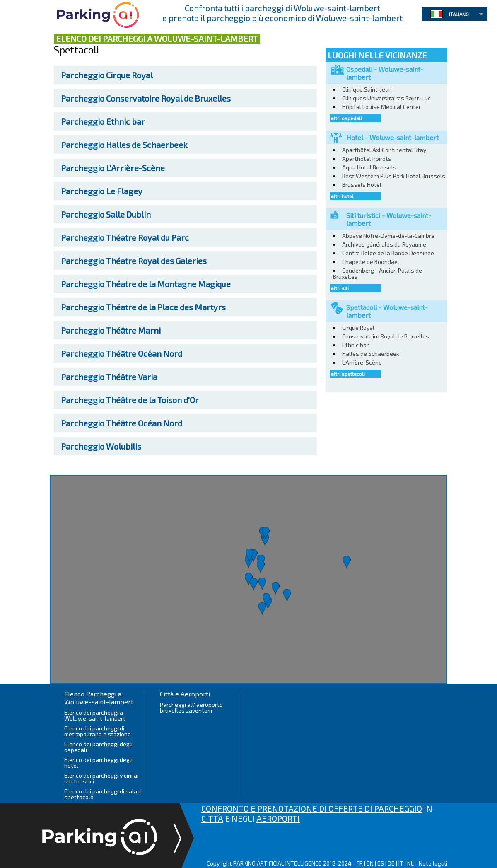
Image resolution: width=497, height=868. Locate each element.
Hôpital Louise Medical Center (381, 107)
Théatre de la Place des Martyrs (143, 307)
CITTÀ (212, 818)
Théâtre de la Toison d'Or (130, 400)
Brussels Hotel (362, 185)
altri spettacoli (348, 374)
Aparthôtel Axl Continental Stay (384, 150)
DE (391, 863)
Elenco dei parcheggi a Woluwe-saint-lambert (95, 715)
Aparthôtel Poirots (367, 158)
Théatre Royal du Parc (125, 237)
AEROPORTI (278, 818)
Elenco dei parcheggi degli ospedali (98, 747)
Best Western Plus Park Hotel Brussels (394, 176)
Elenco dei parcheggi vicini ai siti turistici (101, 778)
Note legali (433, 863)
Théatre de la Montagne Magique (146, 284)
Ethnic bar (103, 121)
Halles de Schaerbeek (124, 145)
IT (401, 863)
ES (381, 863)
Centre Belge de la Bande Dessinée (388, 253)
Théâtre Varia (109, 377)
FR (360, 863)
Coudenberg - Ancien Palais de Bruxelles (378, 273)
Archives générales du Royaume (384, 244)
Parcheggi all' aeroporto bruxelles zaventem (191, 707)
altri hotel (342, 196)
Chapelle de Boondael (371, 262)
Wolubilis (101, 446)
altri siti (340, 288)
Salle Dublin (106, 214)
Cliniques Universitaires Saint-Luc (386, 98)
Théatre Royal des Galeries (134, 261)
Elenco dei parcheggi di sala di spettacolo (104, 794)
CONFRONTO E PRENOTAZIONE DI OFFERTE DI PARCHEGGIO (312, 808)
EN (370, 863)
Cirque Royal (107, 75)
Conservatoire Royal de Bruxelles (146, 98)
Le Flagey (102, 191)
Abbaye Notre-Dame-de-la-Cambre (388, 236)
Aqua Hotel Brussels (369, 167)
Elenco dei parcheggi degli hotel (98, 763)
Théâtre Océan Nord (122, 353)
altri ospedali (346, 118)
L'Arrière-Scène (113, 168)
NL (410, 863)
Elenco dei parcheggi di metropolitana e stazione (98, 731)
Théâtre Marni (111, 330)
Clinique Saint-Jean (367, 89)
